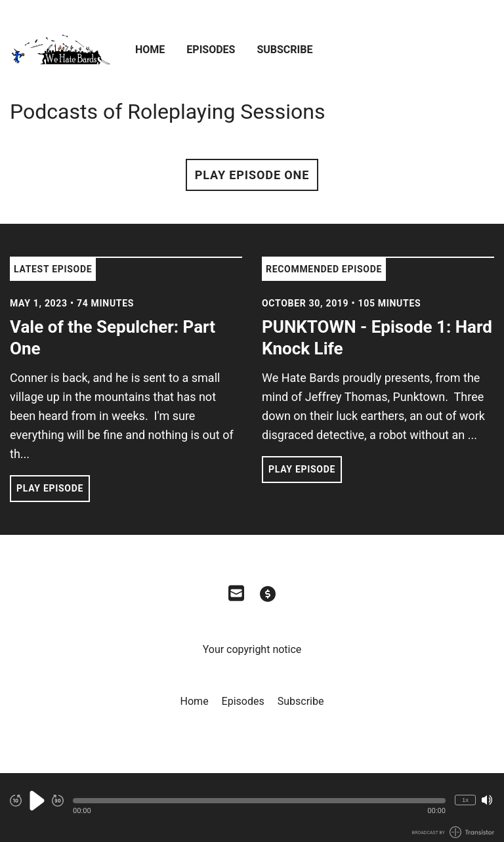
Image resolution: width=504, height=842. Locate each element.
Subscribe (284, 50)
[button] (259, 801)
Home (150, 50)
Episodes (211, 50)
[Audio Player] (252, 808)
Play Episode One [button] (252, 175)
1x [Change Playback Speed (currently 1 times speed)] (465, 800)
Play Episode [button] (50, 488)
